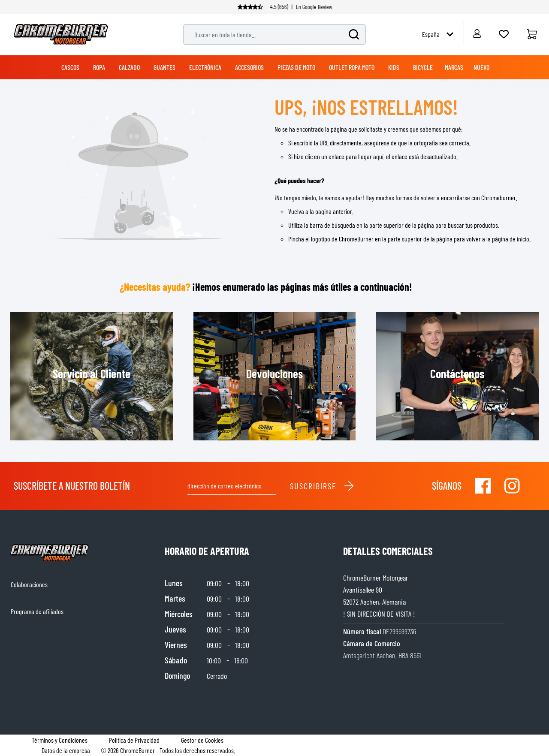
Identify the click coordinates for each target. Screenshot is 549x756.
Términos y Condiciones (60, 740)
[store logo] (61, 34)
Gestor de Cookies (202, 740)
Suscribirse (322, 486)
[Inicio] (532, 34)
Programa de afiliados (37, 611)
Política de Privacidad (134, 740)
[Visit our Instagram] (512, 486)
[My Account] (477, 33)
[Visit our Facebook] (483, 486)
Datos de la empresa (66, 750)
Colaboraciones (29, 584)
